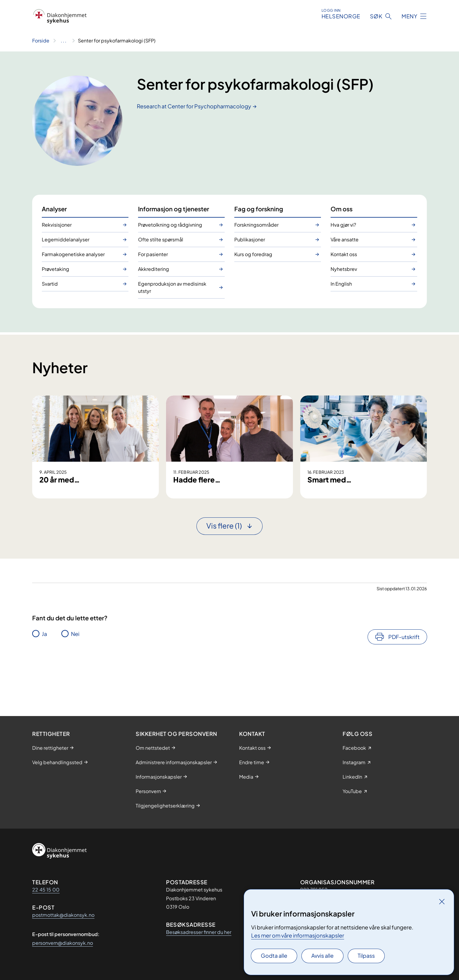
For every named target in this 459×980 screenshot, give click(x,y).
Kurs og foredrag (253, 254)
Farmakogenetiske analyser (73, 254)
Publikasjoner (250, 239)
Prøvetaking (55, 269)
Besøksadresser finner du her (199, 932)
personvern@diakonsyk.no (63, 943)
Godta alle (274, 955)
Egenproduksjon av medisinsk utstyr (172, 287)
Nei (75, 678)
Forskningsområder (256, 225)
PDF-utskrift (404, 681)
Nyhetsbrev (344, 269)
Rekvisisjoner (57, 225)
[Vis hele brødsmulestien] (64, 41)
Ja (44, 678)
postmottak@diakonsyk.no (63, 915)
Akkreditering (154, 269)
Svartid (50, 284)
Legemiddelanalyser (66, 239)
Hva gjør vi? (343, 225)
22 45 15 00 (46, 890)
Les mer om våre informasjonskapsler (298, 935)
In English (341, 284)
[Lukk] (442, 901)
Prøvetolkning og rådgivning (170, 225)
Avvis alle (322, 955)
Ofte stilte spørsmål (161, 239)
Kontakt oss (344, 254)
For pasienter (153, 254)
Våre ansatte (345, 239)
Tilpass (366, 955)
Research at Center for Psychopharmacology (194, 106)
